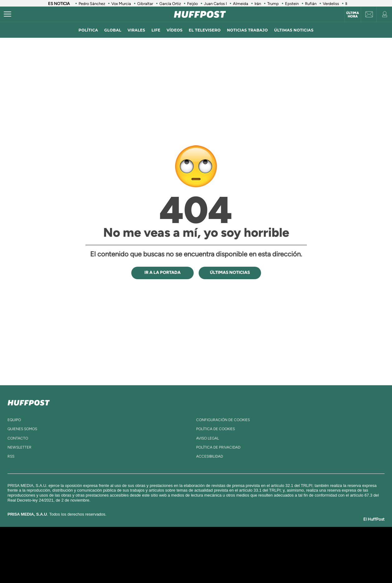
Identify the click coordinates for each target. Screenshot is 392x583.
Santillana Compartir (217, 545)
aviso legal (208, 438)
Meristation (293, 564)
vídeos (174, 30)
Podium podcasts (182, 564)
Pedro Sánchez (92, 4)
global (113, 30)
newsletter (19, 447)
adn (284, 545)
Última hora (353, 15)
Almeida (241, 4)
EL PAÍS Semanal (256, 555)
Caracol (307, 545)
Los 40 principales (155, 545)
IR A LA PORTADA (162, 272)
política (88, 30)
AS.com (263, 545)
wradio (185, 555)
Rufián (311, 4)
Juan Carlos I (215, 4)
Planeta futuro (279, 555)
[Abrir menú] (7, 14)
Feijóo (192, 4)
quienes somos (22, 429)
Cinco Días (209, 555)
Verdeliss (331, 4)
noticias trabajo (247, 30)
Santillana (184, 545)
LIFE (156, 30)
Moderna (151, 564)
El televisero (205, 30)
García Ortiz (170, 4)
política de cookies (215, 429)
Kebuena (301, 555)
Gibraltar (145, 4)
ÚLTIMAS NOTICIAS (294, 30)
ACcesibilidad (210, 456)
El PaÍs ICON (209, 564)
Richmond (121, 564)
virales (136, 30)
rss (11, 456)
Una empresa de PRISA (69, 550)
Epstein (292, 4)
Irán (258, 4)
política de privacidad (218, 447)
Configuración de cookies (223, 420)
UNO (167, 555)
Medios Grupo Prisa (69, 566)
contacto (18, 438)
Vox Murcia (121, 4)
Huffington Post (133, 555)
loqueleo (263, 564)
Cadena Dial (233, 555)
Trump (273, 4)
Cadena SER (244, 545)
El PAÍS (125, 545)
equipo (14, 420)
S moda (235, 564)
